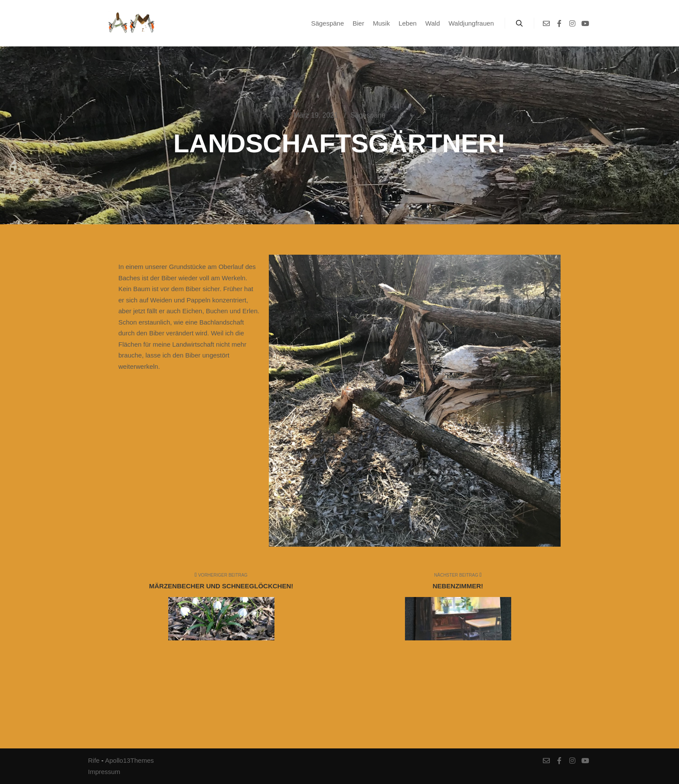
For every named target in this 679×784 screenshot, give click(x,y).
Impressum (104, 772)
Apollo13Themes (129, 760)
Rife (94, 760)
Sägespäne (368, 115)
